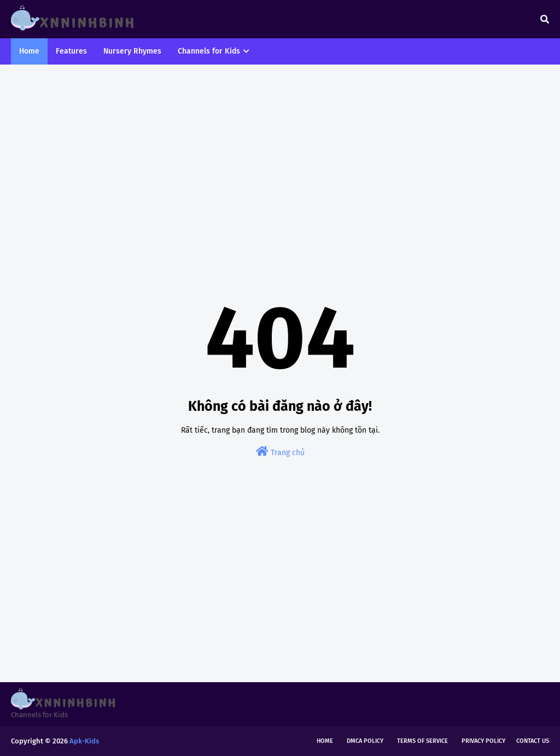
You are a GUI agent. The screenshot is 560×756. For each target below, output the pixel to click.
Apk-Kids (84, 741)
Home (325, 741)
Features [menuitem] (71, 51)
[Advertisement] (280, 158)
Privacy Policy (483, 741)
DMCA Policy (365, 741)
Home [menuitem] (29, 51)
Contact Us (533, 741)
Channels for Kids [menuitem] (209, 51)
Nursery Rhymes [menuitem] (132, 51)
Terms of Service (422, 741)
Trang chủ (280, 452)
